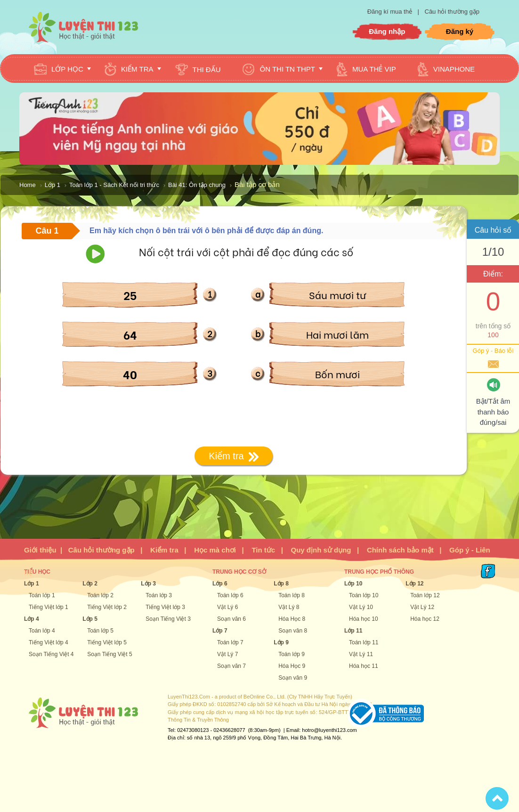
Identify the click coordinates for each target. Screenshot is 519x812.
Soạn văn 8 (293, 631)
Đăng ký (460, 31)
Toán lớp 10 (364, 595)
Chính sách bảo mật (400, 550)
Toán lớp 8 (292, 595)
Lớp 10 (353, 584)
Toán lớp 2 (100, 595)
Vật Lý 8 (289, 607)
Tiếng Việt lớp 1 (49, 607)
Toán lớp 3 (159, 595)
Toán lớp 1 (42, 595)
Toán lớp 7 (230, 642)
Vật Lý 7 (227, 654)
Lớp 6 (220, 584)
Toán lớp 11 (364, 642)
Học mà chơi (215, 550)
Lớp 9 (281, 642)
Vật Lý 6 (227, 607)
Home (28, 185)
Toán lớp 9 (292, 654)
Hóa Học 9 (292, 666)
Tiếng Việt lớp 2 (107, 607)
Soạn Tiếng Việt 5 (110, 654)
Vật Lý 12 (422, 607)
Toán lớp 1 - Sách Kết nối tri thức (114, 185)
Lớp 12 (414, 584)
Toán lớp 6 (230, 595)
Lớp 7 (220, 631)
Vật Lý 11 (361, 654)
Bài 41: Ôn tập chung (197, 185)
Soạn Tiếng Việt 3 (168, 619)
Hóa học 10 (364, 619)
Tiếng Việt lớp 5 (107, 642)
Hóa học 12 (425, 619)
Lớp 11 (353, 631)
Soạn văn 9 (293, 678)
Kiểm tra (164, 550)
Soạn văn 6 (231, 619)
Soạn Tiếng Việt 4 (51, 654)
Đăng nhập (387, 31)
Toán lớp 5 (100, 631)
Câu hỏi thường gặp (452, 12)
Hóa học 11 (364, 666)
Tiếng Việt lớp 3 (165, 607)
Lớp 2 (90, 584)
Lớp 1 (53, 185)
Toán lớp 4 (42, 631)
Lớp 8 (281, 584)
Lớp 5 (90, 619)
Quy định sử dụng (321, 550)
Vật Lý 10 (361, 607)
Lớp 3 (148, 584)
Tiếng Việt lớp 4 (49, 642)
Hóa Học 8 (292, 619)
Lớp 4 (32, 619)
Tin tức (263, 550)
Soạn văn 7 (231, 666)
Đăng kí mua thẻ (391, 12)
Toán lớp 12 (425, 595)
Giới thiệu (40, 550)
